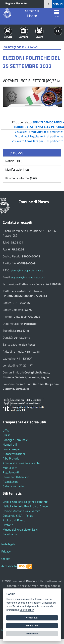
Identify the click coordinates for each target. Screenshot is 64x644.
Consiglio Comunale (15, 440)
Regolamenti (11, 472)
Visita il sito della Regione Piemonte (25, 502)
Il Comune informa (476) (21, 178)
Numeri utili (10, 445)
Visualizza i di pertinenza (39, 136)
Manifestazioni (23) (18, 169)
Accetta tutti (32, 618)
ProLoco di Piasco (14, 520)
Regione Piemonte (16, 3)
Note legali (8, 544)
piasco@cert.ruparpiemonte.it (27, 270)
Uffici (6, 431)
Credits (6, 559)
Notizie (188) (13, 161)
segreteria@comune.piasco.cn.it (28, 277)
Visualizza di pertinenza (38, 141)
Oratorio (8, 525)
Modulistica (10, 468)
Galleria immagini (14, 486)
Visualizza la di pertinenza (39, 132)
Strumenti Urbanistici (16, 477)
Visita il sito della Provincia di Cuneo (25, 506)
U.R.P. (6, 435)
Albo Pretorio (11, 458)
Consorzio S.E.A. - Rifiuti (18, 516)
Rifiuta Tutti (32, 626)
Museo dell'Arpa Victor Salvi (20, 530)
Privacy (6, 551)
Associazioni (11, 482)
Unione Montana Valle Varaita (21, 511)
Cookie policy (27, 610)
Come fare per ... (13, 449)
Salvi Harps (10, 534)
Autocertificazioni (14, 454)
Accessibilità (9, 566)
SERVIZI (58, 4)
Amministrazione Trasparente (21, 463)
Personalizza (32, 634)
